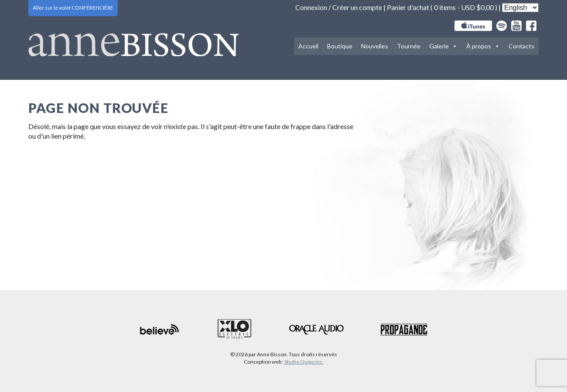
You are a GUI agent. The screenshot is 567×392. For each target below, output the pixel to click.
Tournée (409, 46)
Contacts (521, 46)
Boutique (340, 46)
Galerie (443, 46)
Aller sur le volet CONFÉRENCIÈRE (73, 8)
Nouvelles (375, 46)
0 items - (464, 7)
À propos (483, 46)
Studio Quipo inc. (304, 362)
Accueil (308, 46)
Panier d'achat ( (410, 7)
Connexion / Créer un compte (339, 7)
